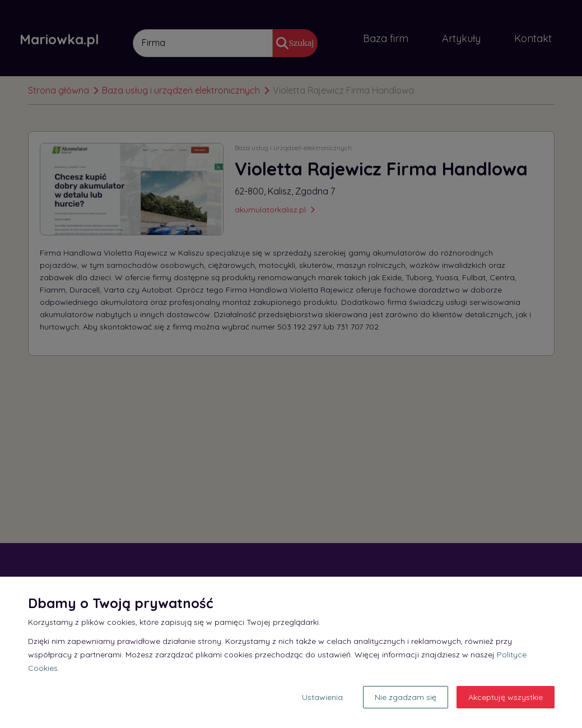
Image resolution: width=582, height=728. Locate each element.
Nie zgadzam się (406, 697)
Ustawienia (322, 697)
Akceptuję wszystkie (506, 697)
